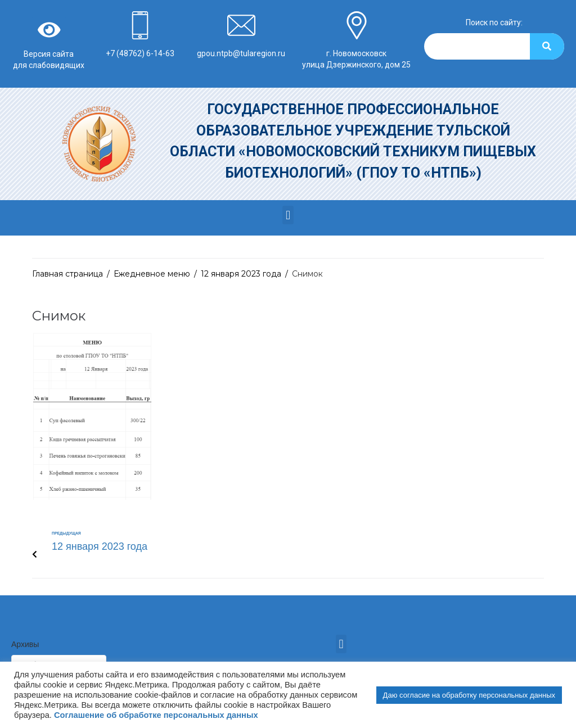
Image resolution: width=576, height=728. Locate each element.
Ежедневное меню (152, 274)
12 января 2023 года (241, 274)
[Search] (547, 46)
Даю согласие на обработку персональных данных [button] (469, 695)
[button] (288, 215)
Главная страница (67, 274)
